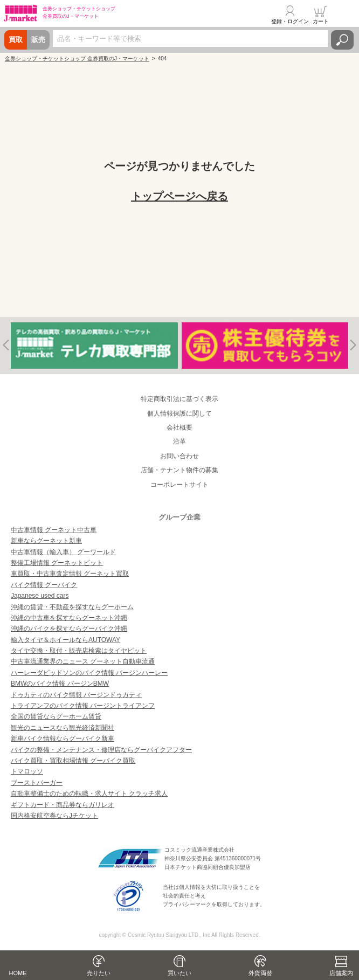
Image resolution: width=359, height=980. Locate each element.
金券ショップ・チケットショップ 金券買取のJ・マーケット (77, 58)
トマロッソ (27, 771)
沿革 (179, 441)
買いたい (179, 973)
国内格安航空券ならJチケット (54, 816)
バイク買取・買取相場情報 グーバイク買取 (73, 761)
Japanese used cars (40, 596)
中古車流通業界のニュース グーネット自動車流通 (83, 661)
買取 (16, 40)
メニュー (344, 15)
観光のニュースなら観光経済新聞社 (63, 728)
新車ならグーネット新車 (46, 541)
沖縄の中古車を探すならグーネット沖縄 (69, 618)
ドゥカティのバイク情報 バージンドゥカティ (76, 695)
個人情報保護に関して (179, 413)
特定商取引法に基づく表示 (179, 399)
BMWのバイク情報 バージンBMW (60, 684)
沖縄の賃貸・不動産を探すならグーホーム (72, 607)
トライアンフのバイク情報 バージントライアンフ (83, 706)
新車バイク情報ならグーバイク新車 (63, 739)
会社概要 (179, 427)
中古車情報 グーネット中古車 (54, 530)
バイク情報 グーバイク (44, 585)
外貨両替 (260, 973)
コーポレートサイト (179, 485)
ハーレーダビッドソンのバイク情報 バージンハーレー (89, 673)
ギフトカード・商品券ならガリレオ (63, 805)
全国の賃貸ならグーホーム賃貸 (56, 716)
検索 (342, 40)
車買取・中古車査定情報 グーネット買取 (70, 574)
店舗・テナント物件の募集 (179, 470)
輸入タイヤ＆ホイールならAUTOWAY (65, 640)
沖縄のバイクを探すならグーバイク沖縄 (69, 629)
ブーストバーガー (37, 783)
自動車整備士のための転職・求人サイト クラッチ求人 (89, 793)
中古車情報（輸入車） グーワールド (63, 552)
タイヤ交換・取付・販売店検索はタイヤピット (79, 651)
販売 (38, 40)
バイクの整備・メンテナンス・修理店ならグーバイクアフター (101, 750)
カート (321, 21)
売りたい (99, 973)
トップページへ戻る (179, 196)
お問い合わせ (179, 456)
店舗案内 (341, 973)
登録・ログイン (290, 21)
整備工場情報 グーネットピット (57, 563)
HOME (18, 973)
